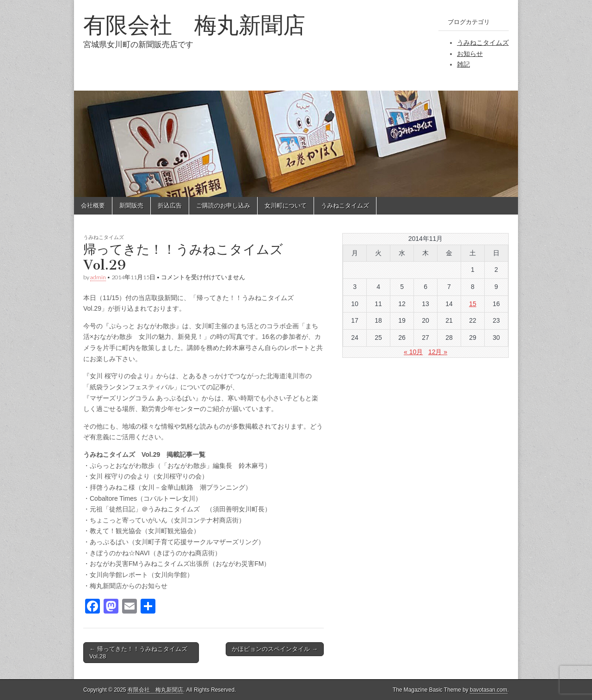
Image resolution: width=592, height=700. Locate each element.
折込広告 (170, 206)
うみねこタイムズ (483, 43)
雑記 (463, 64)
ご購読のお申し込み (223, 206)
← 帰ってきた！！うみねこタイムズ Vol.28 (138, 653)
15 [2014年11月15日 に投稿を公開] (473, 304)
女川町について (286, 206)
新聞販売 (131, 206)
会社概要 (93, 206)
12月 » (438, 352)
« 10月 (413, 352)
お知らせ (470, 54)
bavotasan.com (489, 690)
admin (98, 277)
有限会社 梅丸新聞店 (194, 25)
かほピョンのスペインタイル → (275, 649)
